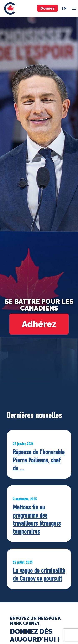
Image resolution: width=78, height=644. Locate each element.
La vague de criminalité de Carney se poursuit (39, 575)
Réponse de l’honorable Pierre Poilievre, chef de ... (39, 460)
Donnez (48, 8)
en (64, 8)
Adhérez (39, 324)
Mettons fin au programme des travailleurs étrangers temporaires (37, 519)
